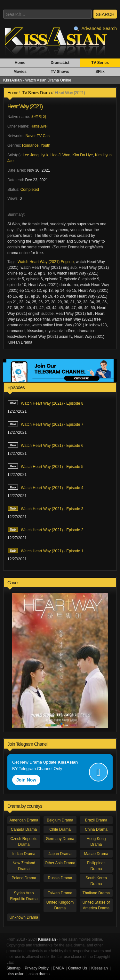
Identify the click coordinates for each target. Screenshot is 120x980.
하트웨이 (39, 117)
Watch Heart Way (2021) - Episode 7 (45, 424)
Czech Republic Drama (24, 842)
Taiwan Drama (60, 893)
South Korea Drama (96, 881)
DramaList (60, 63)
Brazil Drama (96, 820)
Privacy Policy (37, 968)
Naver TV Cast (38, 136)
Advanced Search (95, 29)
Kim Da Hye (83, 155)
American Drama (24, 820)
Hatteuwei (39, 126)
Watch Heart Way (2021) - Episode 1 (45, 550)
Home (20, 63)
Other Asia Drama (60, 863)
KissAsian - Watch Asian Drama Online (60, 41)
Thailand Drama (96, 893)
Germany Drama (60, 839)
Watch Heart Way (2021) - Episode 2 (45, 529)
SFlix (100, 72)
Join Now (26, 780)
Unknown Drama (24, 917)
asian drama (39, 974)
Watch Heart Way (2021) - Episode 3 (45, 508)
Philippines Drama (96, 866)
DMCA (58, 968)
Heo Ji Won (60, 155)
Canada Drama (24, 829)
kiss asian (16, 974)
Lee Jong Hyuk (36, 155)
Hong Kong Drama (96, 842)
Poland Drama (24, 878)
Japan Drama (60, 854)
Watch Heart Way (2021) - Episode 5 (45, 466)
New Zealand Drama (24, 866)
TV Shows (60, 72)
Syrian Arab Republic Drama (24, 896)
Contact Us (78, 968)
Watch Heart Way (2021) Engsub (46, 262)
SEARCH (105, 14)
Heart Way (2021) (25, 106)
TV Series (100, 63)
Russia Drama (60, 878)
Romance (30, 145)
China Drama (96, 829)
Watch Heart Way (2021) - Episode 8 (45, 403)
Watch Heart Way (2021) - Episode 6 (45, 445)
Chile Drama (60, 829)
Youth (45, 145)
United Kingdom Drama (60, 905)
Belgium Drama (60, 820)
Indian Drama (24, 854)
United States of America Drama (96, 905)
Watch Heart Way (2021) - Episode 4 (45, 487)
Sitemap (13, 968)
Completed (30, 190)
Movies (20, 72)
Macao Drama (96, 854)
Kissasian (99, 968)
